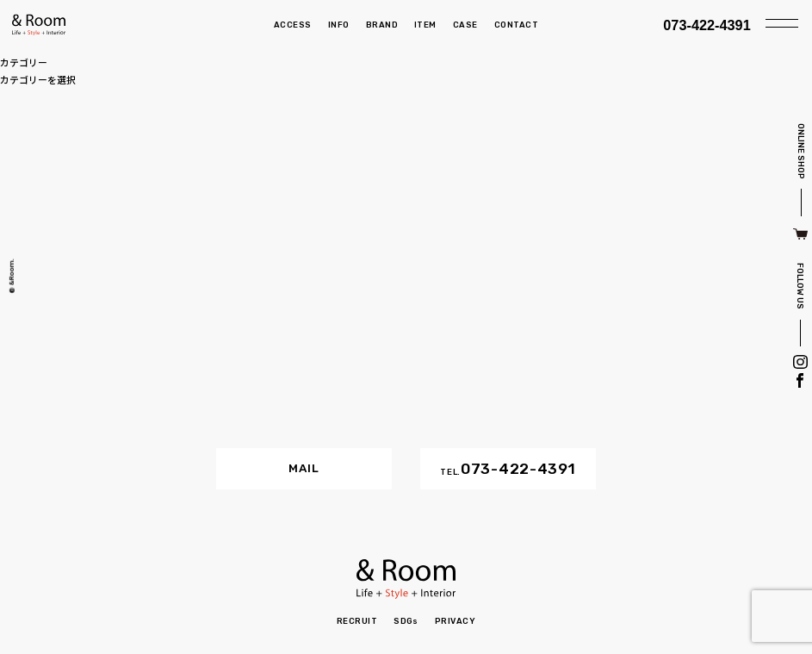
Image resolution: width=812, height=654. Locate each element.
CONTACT (516, 25)
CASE (465, 25)
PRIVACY (455, 621)
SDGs (406, 621)
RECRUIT (357, 621)
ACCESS (293, 25)
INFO (339, 25)
